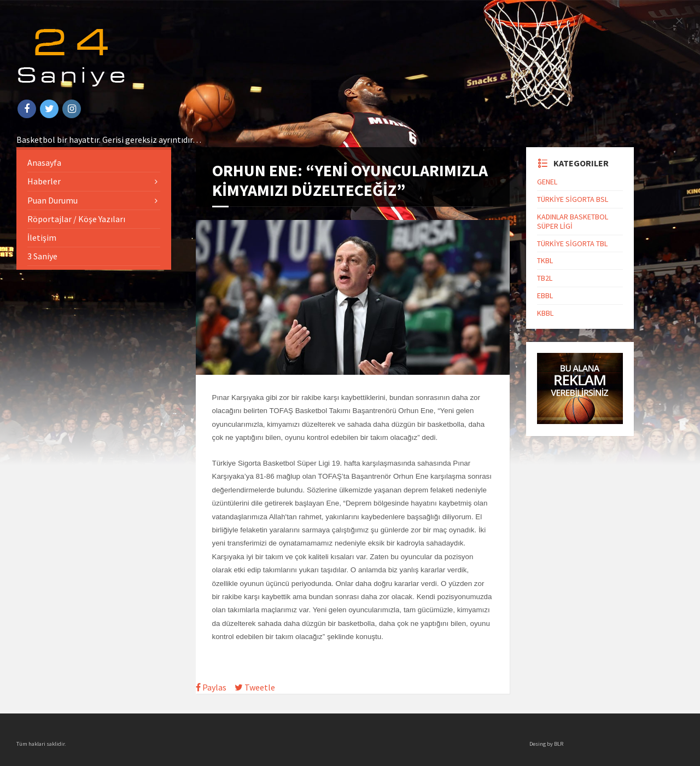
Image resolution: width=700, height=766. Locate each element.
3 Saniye (42, 256)
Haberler (44, 181)
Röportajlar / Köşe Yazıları (76, 219)
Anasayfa (44, 163)
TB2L (545, 278)
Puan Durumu (52, 200)
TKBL (545, 260)
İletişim (42, 237)
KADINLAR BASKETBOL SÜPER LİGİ (573, 221)
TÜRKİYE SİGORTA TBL (572, 243)
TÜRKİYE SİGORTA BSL (573, 199)
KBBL (545, 313)
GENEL (547, 182)
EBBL (545, 295)
